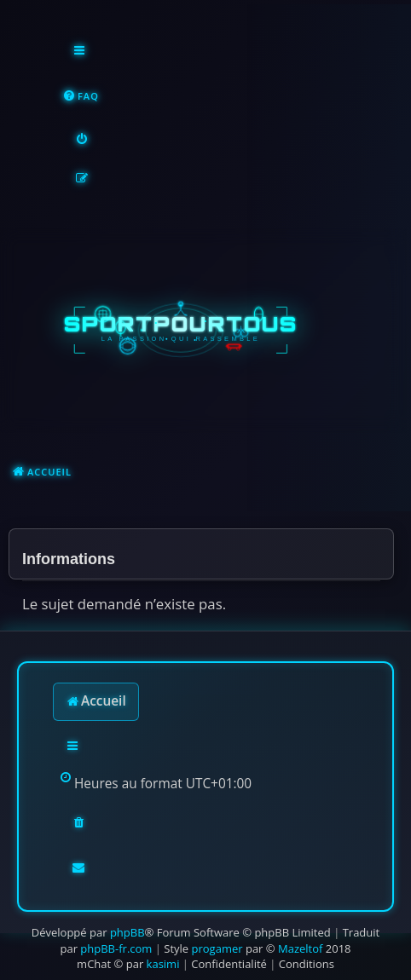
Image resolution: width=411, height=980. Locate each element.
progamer (217, 948)
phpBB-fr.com (116, 948)
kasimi (163, 964)
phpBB (127, 932)
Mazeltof (300, 948)
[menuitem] (81, 97)
